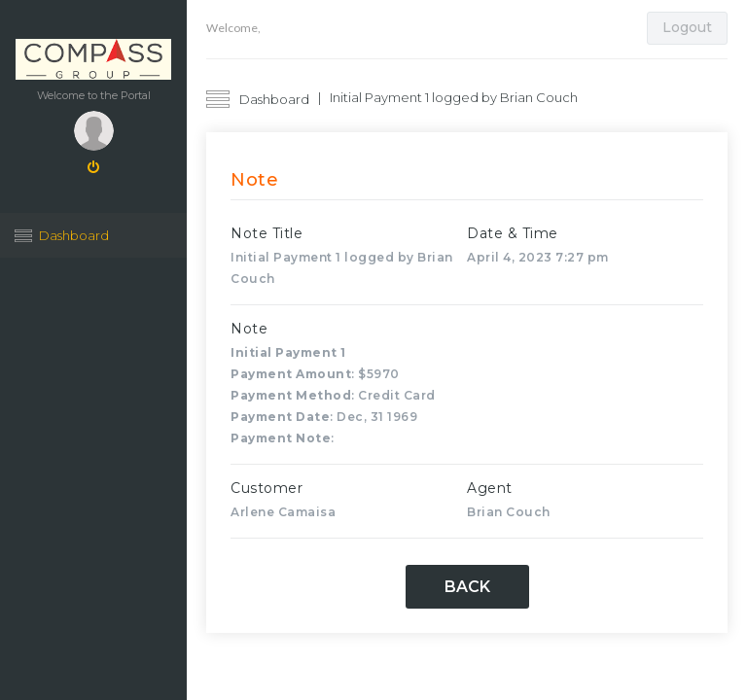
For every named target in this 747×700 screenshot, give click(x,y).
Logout (687, 27)
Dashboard (74, 235)
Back (467, 587)
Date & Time (513, 233)
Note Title (267, 233)
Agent (490, 488)
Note (249, 329)
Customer (267, 488)
